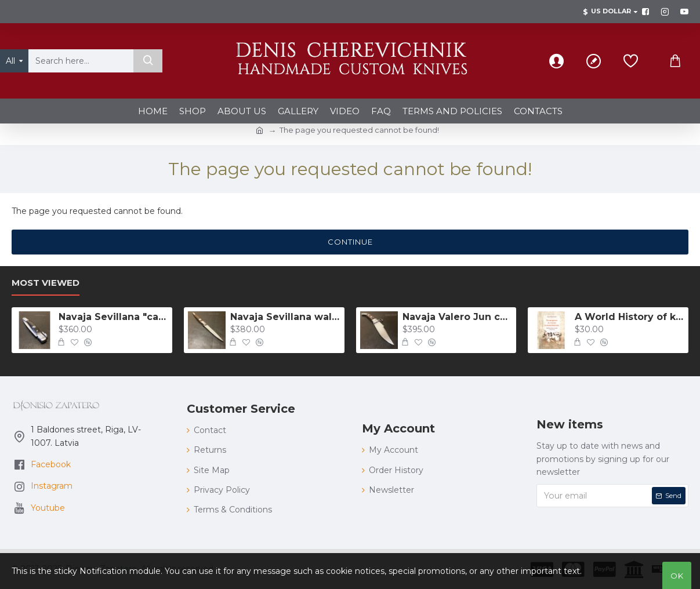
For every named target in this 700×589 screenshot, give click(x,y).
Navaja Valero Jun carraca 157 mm (457, 317)
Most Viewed (46, 283)
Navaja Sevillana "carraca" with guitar (113, 317)
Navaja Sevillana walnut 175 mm (285, 317)
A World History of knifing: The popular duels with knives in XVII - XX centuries (630, 317)
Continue (350, 242)
